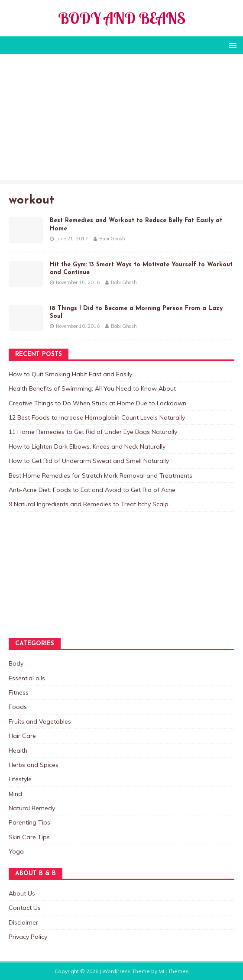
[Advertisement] (121, 119)
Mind (15, 794)
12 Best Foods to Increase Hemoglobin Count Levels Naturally (97, 417)
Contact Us (25, 908)
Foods (18, 707)
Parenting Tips (29, 822)
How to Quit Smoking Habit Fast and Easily (70, 374)
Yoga (16, 851)
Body (16, 663)
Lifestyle (20, 779)
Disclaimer (23, 922)
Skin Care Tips (29, 837)
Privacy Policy (28, 937)
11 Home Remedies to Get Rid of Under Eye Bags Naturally (93, 432)
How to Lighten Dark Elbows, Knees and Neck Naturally (87, 446)
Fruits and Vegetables (40, 721)
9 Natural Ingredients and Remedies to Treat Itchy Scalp (89, 504)
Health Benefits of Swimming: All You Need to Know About (92, 388)
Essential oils (27, 678)
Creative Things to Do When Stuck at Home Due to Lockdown (97, 403)
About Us (22, 893)
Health (18, 750)
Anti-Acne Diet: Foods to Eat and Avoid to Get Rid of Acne (92, 490)
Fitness (19, 692)
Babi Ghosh (112, 239)
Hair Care (22, 736)
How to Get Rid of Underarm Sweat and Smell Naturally (89, 461)
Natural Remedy (32, 808)
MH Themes (174, 971)
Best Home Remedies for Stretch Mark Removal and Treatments (100, 475)
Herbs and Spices (34, 765)
